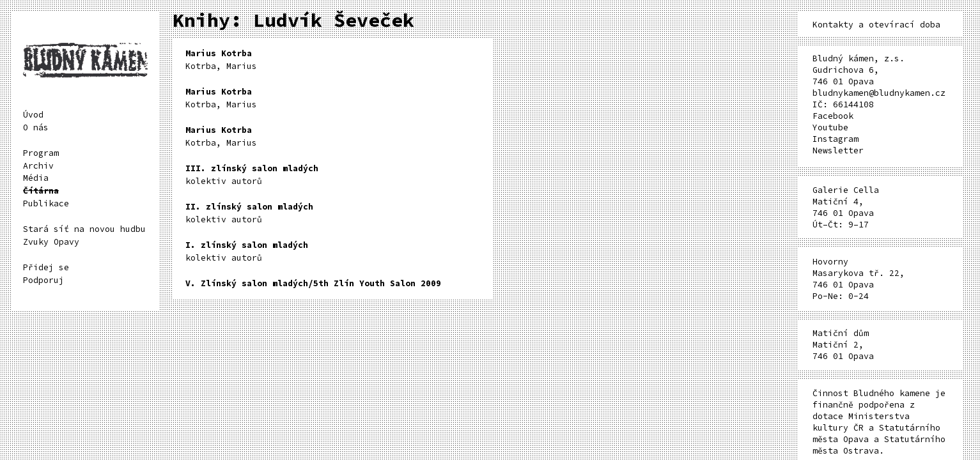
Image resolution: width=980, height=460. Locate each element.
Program (41, 153)
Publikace (46, 203)
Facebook (833, 116)
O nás (36, 127)
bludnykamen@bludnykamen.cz (879, 93)
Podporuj (43, 280)
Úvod (33, 115)
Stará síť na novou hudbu (84, 229)
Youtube (830, 127)
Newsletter (838, 150)
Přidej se (46, 267)
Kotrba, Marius (221, 60)
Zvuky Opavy (51, 242)
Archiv (38, 166)
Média (36, 178)
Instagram (836, 139)
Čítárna (41, 191)
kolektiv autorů (252, 175)
